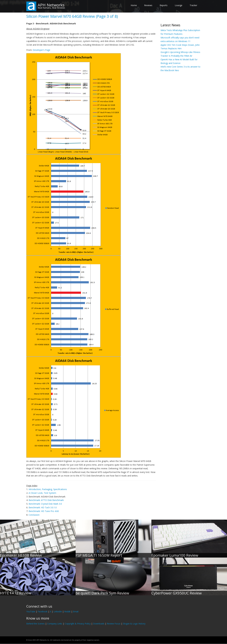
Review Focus (114, 624)
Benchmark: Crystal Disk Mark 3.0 (45, 504)
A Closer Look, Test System (42, 493)
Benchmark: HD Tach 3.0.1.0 (43, 507)
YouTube (31, 611)
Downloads (99, 624)
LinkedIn (58, 611)
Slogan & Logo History (134, 624)
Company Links (55, 624)
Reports (164, 5)
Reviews (148, 5)
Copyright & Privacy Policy (78, 624)
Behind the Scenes (36, 624)
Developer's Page (41, 50)
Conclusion (34, 515)
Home (134, 5)
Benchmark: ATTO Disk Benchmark (46, 500)
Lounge (179, 5)
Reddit (67, 611)
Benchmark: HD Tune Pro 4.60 (44, 511)
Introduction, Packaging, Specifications (48, 489)
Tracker (193, 5)
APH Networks (51, 5)
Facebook (43, 611)
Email (76, 611)
